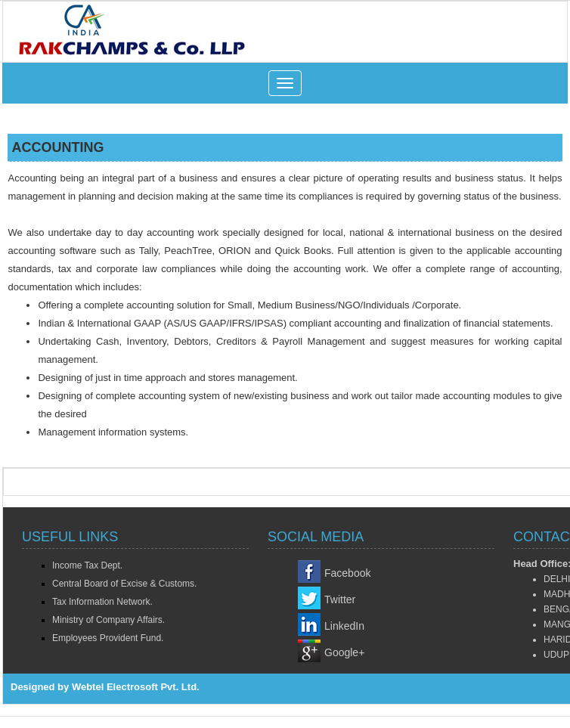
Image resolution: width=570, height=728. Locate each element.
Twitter (340, 599)
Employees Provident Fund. (108, 638)
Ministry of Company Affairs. (108, 620)
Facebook (347, 573)
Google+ (344, 652)
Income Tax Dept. (87, 565)
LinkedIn (344, 626)
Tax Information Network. (102, 602)
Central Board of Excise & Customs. (124, 584)
